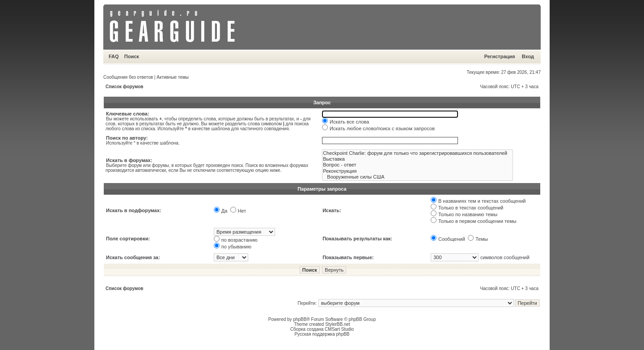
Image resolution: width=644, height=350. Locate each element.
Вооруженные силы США (417, 177)
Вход (528, 56)
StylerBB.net (338, 324)
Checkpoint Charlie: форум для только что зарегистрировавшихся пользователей (417, 153)
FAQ (114, 56)
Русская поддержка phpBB (322, 334)
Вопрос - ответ (417, 165)
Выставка (417, 159)
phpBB (300, 319)
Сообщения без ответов (128, 77)
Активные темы (173, 77)
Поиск (132, 56)
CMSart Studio (339, 329)
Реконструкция (417, 171)
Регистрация (500, 56)
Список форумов (125, 87)
